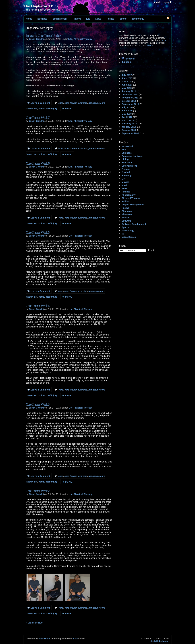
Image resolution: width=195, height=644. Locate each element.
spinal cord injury (48, 109)
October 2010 (129, 101)
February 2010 (129, 124)
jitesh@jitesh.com (159, 641)
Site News (127, 214)
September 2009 (130, 133)
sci (36, 109)
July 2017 (127, 75)
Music (125, 185)
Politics (110, 19)
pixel (75, 639)
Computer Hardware (132, 156)
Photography (129, 195)
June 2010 (127, 111)
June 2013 (127, 85)
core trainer (71, 103)
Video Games (129, 237)
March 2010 (128, 120)
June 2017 (127, 78)
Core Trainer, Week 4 (38, 306)
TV (123, 234)
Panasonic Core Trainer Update (43, 36)
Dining (125, 159)
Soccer (125, 218)
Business (42, 19)
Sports (123, 19)
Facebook (128, 59)
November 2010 (130, 98)
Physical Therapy (83, 39)
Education (127, 163)
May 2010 (127, 114)
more (150, 45)
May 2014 (127, 82)
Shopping (127, 211)
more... (69, 109)
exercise (83, 103)
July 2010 (127, 107)
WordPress (44, 639)
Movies (125, 182)
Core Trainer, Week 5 (38, 232)
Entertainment (60, 19)
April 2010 (127, 117)
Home (29, 19)
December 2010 (130, 94)
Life (88, 19)
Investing (127, 176)
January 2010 (129, 127)
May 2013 (127, 88)
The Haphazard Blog (41, 6)
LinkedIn (127, 62)
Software (126, 221)
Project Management (133, 205)
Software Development (134, 224)
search (168, 2)
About (157, 2)
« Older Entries (34, 623)
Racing (125, 208)
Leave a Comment (40, 103)
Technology (138, 19)
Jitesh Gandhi (36, 39)
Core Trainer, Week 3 (38, 404)
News (98, 19)
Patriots (126, 192)
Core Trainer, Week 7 (38, 118)
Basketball (127, 146)
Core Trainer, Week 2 (38, 491)
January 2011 (129, 91)
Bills (124, 150)
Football (126, 172)
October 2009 (129, 130)
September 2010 (130, 104)
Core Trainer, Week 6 (38, 163)
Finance (77, 19)
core (61, 103)
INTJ (163, 40)
